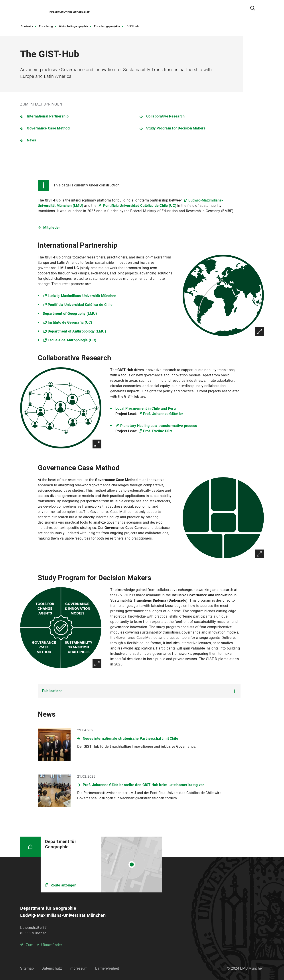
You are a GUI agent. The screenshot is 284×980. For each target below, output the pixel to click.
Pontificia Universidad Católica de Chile (80, 305)
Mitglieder (52, 228)
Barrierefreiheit (107, 968)
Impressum (79, 968)
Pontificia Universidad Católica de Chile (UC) (139, 206)
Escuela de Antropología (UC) (72, 340)
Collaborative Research (166, 116)
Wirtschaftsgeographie (74, 26)
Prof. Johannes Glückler (163, 414)
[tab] (139, 691)
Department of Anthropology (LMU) (77, 331)
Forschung (46, 26)
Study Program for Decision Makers (176, 128)
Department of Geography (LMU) (70, 314)
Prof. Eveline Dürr (158, 431)
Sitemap (27, 968)
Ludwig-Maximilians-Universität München (82, 296)
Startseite (27, 26)
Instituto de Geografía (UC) (70, 322)
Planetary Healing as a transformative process (159, 426)
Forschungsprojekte (107, 26)
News (31, 140)
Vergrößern (259, 331)
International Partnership (48, 116)
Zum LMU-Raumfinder (44, 945)
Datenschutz (52, 968)
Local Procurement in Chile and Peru (146, 408)
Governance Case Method (48, 128)
